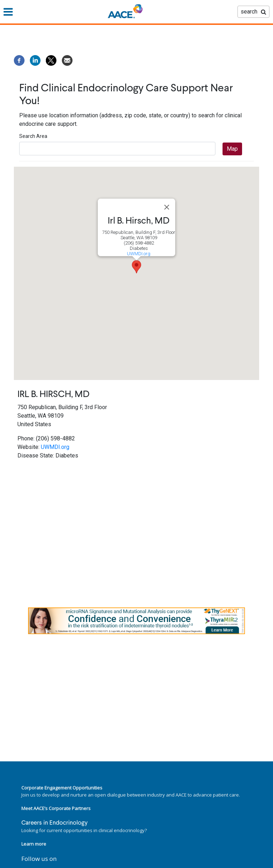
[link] (136, 621)
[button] (136, 267)
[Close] (167, 207)
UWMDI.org (139, 254)
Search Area (33, 136)
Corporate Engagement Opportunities (62, 788)
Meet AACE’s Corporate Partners (56, 808)
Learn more (34, 844)
